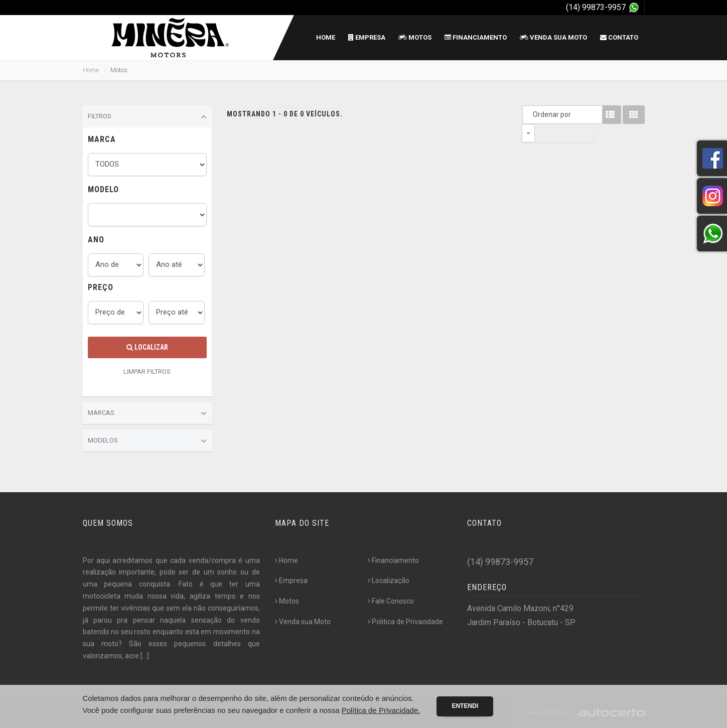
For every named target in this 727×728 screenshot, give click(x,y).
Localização (389, 580)
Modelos (148, 441)
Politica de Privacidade (405, 622)
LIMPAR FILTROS (147, 372)
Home (326, 37)
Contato (619, 37)
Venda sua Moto (553, 37)
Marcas (148, 413)
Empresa (367, 37)
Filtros (148, 117)
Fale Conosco (391, 601)
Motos (415, 37)
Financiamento (476, 37)
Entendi (465, 706)
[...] (145, 656)
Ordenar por (531, 114)
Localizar (147, 347)
